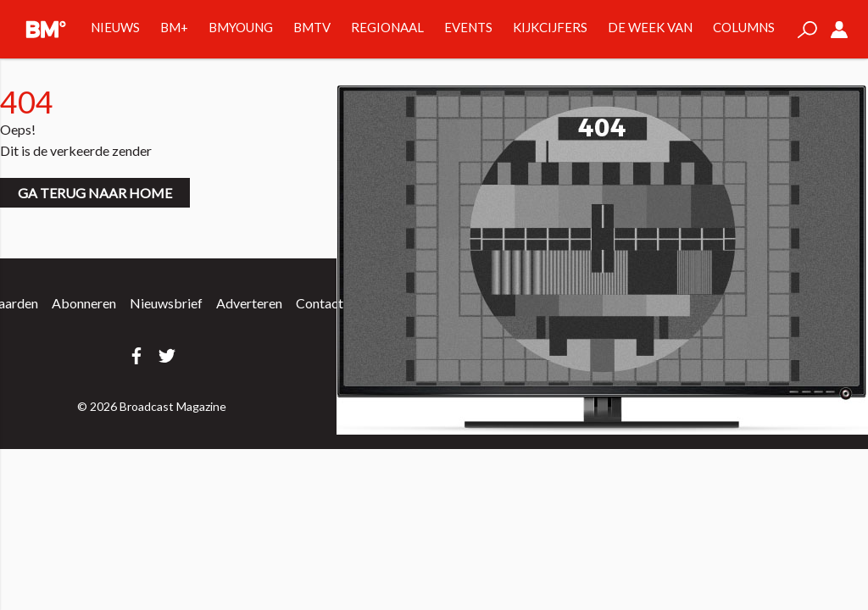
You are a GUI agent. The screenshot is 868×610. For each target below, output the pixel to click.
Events (468, 27)
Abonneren (84, 303)
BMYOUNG (241, 27)
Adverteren (249, 303)
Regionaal (387, 27)
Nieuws (115, 27)
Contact (320, 303)
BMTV (312, 27)
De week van (650, 27)
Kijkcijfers (550, 27)
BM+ (174, 27)
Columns (744, 27)
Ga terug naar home (95, 193)
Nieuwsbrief (166, 303)
